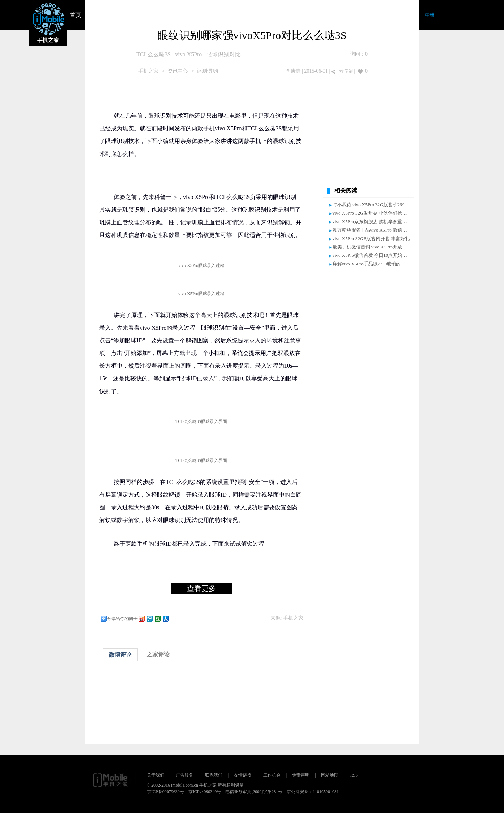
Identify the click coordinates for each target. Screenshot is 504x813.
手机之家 (148, 71)
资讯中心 (178, 71)
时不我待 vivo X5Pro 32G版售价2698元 (372, 205)
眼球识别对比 (223, 54)
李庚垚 (293, 71)
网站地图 (330, 775)
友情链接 (243, 775)
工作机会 (272, 775)
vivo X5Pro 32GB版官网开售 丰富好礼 (371, 239)
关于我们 (156, 775)
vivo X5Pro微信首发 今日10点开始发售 (372, 255)
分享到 (346, 71)
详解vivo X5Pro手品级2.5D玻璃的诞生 (372, 264)
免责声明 (301, 775)
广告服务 (184, 775)
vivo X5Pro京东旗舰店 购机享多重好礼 (372, 222)
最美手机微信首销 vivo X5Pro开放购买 (372, 247)
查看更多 (201, 588)
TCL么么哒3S (154, 54)
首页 (75, 15)
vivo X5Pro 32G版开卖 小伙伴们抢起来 (372, 213)
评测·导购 (208, 71)
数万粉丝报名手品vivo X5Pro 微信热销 (372, 230)
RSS (354, 775)
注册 (429, 15)
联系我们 (214, 775)
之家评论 (158, 654)
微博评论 (120, 655)
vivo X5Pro (188, 54)
